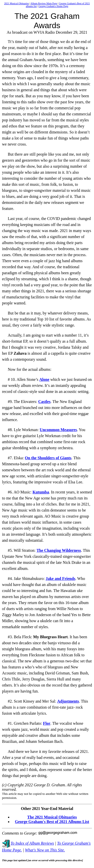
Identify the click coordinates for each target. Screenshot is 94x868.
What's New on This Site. (45, 850)
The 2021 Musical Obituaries (52, 817)
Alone (44, 379)
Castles (44, 402)
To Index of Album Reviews (28, 843)
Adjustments (68, 701)
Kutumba (41, 492)
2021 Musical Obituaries (17, 3)
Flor (46, 723)
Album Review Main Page (44, 3)
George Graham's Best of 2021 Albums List (52, 822)
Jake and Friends (60, 579)
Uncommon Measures (58, 430)
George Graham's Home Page (54, 6)
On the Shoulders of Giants (48, 458)
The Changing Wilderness (59, 550)
